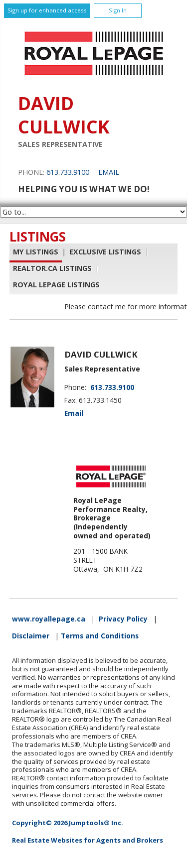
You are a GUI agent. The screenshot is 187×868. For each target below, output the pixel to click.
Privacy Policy (123, 619)
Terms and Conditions (100, 636)
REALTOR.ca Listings (52, 269)
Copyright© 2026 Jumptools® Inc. (68, 823)
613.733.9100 (68, 172)
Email (109, 172)
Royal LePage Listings (56, 285)
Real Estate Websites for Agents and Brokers (88, 840)
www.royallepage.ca (49, 619)
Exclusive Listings (105, 252)
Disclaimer (31, 636)
